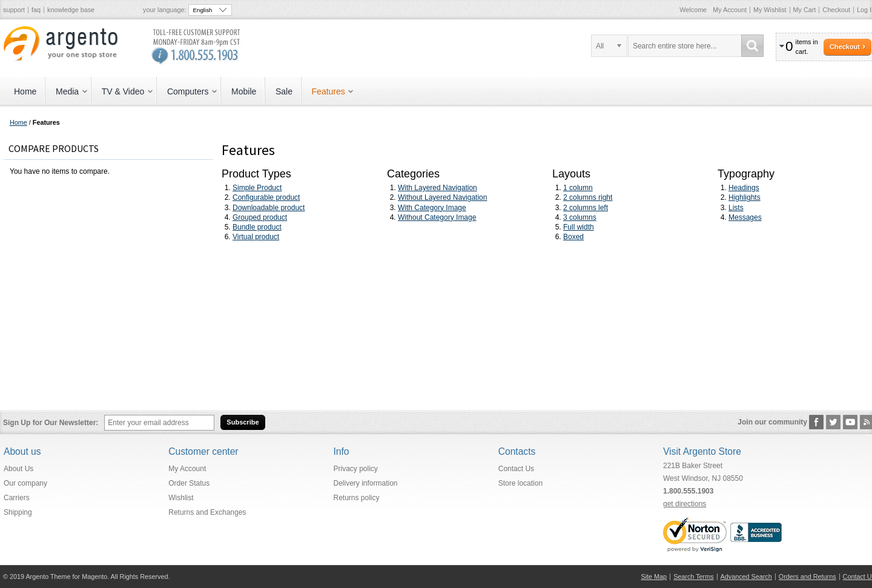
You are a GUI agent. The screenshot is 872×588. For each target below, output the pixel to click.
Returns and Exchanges (207, 512)
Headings (744, 188)
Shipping (18, 512)
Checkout (836, 10)
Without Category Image (437, 217)
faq (36, 10)
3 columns (580, 217)
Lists (736, 208)
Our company (25, 483)
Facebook (817, 422)
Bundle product (257, 227)
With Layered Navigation (438, 188)
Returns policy (357, 498)
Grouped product (260, 217)
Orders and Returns (808, 576)
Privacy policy (356, 469)
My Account (730, 10)
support (14, 10)
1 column (578, 188)
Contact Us (516, 469)
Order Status (189, 483)
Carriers (17, 498)
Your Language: (164, 10)
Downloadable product (269, 208)
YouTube (851, 422)
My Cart (805, 10)
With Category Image (432, 208)
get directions (685, 504)
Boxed (573, 237)
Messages (745, 217)
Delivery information (366, 483)
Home (18, 122)
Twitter (834, 422)
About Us (18, 469)
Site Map (654, 576)
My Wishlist (770, 10)
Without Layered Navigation (442, 197)
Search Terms (693, 576)
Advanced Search (746, 576)
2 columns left (586, 208)
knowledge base (71, 10)
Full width (579, 227)
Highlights (745, 197)
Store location (520, 483)
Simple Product (257, 188)
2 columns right (588, 197)
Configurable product (266, 197)
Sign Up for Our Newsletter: (51, 423)
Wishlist (181, 498)
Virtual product (256, 237)
